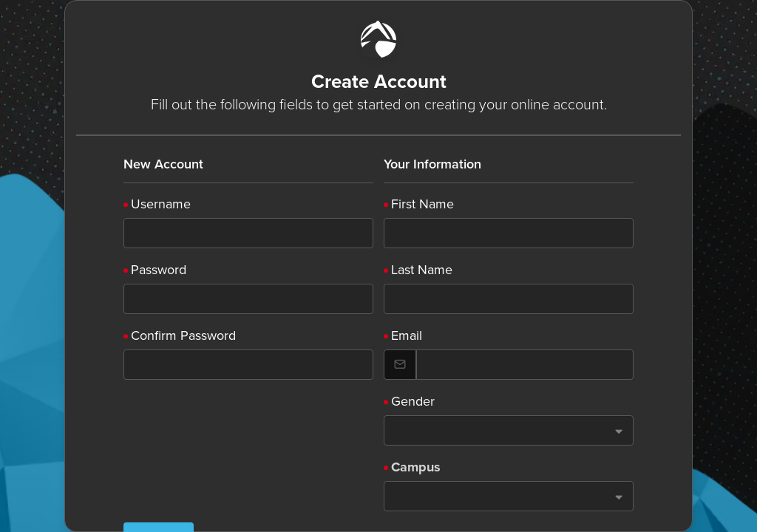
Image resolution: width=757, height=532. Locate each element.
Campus (416, 467)
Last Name (422, 270)
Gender (413, 401)
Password (159, 270)
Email (407, 335)
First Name (422, 204)
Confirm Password (183, 335)
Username (161, 204)
